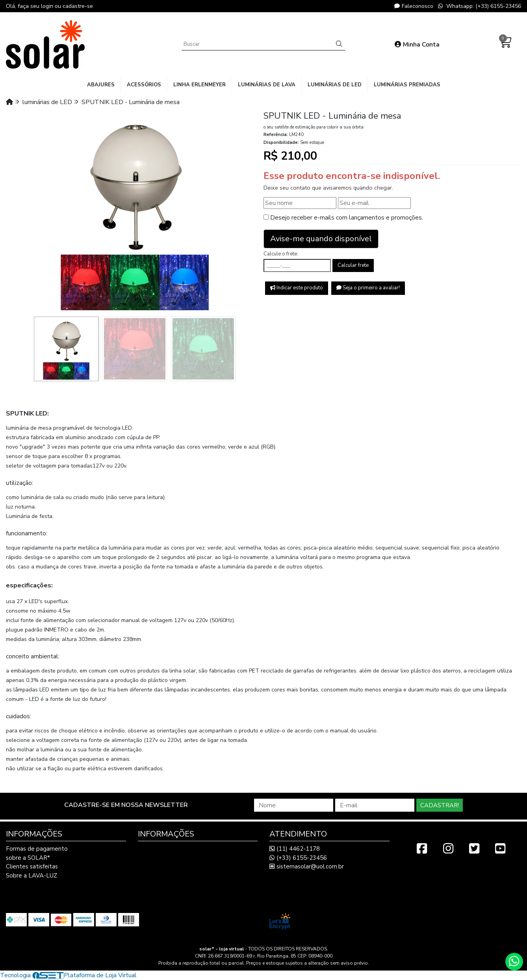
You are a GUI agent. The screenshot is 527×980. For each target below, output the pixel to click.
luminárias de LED (335, 85)
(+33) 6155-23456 (298, 858)
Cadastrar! (440, 805)
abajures (101, 85)
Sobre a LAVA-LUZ (32, 876)
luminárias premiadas (407, 85)
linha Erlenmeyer (199, 85)
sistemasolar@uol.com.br (307, 866)
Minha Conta (417, 45)
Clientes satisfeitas (32, 866)
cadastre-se (78, 6)
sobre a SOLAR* (28, 858)
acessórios (144, 85)
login (48, 6)
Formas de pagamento (37, 849)
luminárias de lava (267, 85)
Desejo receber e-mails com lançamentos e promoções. (347, 218)
